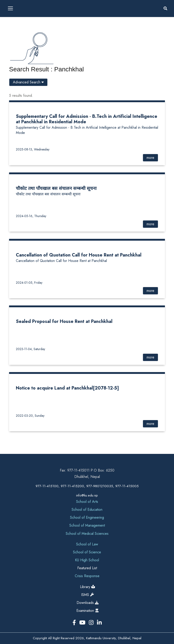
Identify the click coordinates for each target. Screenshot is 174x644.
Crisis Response (87, 576)
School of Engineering (87, 517)
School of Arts (87, 502)
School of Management (87, 525)
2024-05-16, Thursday (31, 216)
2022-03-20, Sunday (30, 416)
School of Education (87, 510)
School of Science (87, 552)
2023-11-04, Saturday (30, 349)
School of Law (87, 544)
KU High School (87, 560)
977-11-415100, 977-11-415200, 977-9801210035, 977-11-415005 (87, 486)
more (150, 158)
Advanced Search (28, 82)
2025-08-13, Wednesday (33, 149)
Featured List (87, 568)
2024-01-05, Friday (29, 283)
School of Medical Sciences (87, 534)
